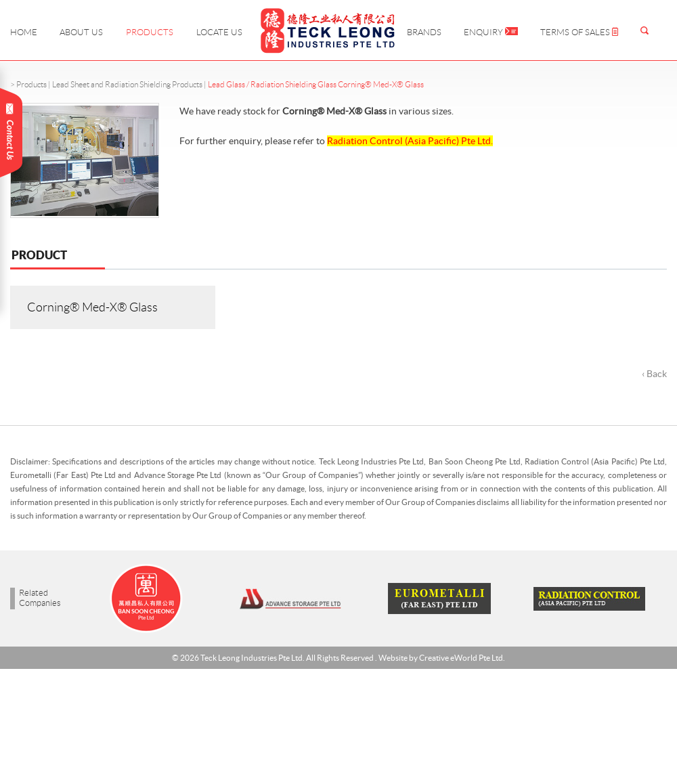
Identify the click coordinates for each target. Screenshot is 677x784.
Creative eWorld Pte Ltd (461, 658)
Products (150, 32)
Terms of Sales (579, 32)
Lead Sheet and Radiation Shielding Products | (130, 84)
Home (24, 32)
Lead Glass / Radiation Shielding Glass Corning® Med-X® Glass (316, 84)
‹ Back (654, 374)
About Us (81, 32)
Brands (424, 32)
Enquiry (491, 32)
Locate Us (219, 32)
